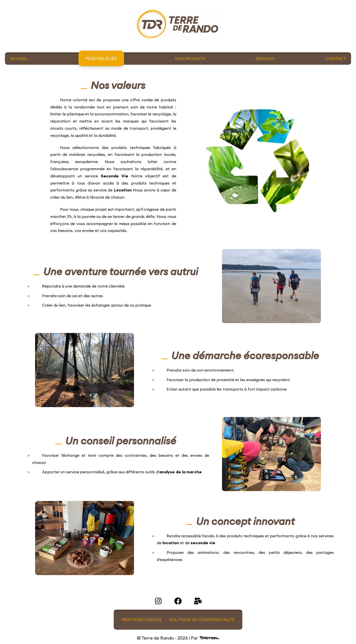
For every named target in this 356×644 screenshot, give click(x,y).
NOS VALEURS (101, 58)
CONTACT (336, 59)
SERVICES (265, 59)
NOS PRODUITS (190, 59)
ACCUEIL (19, 59)
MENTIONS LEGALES (142, 620)
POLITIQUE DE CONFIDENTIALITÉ (202, 620)
